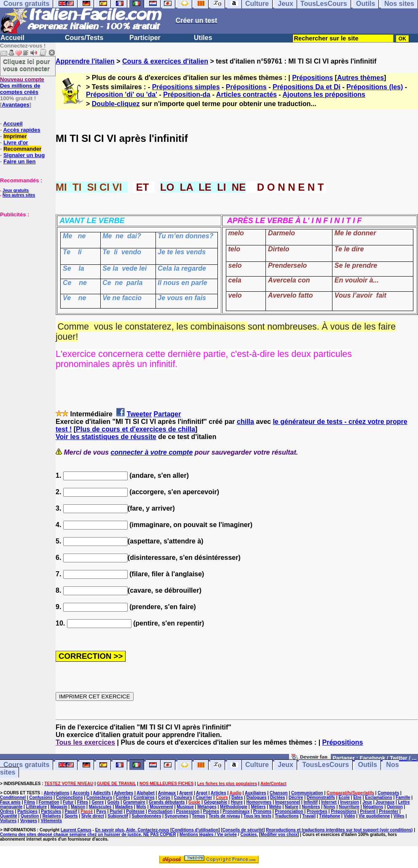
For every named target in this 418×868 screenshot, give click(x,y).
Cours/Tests (84, 38)
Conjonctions (70, 797)
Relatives (52, 816)
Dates (237, 797)
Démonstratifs (321, 797)
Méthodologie (234, 807)
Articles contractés (247, 95)
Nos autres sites (19, 195)
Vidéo (350, 816)
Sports (71, 816)
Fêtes (83, 802)
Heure (237, 802)
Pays (101, 811)
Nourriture (349, 807)
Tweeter (139, 414)
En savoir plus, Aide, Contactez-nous (132, 830)
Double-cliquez (116, 104)
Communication (307, 793)
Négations (373, 807)
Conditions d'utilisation (195, 830)
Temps (198, 816)
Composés (388, 793)
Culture (257, 765)
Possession (188, 811)
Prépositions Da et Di (307, 87)
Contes (123, 797)
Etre (357, 797)
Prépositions (312, 78)
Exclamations (378, 797)
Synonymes (177, 816)
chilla (245, 422)
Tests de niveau (224, 816)
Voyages (29, 821)
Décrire (296, 797)
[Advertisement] (25, 260)
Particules (51, 811)
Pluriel (116, 811)
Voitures (8, 821)
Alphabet (146, 793)
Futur (68, 802)
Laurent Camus (76, 830)
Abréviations (57, 793)
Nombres (311, 807)
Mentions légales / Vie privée (208, 835)
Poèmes (211, 811)
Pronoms (262, 811)
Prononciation (289, 811)
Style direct (93, 816)
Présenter (389, 811)
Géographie (216, 802)
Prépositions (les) (375, 87)
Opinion (395, 807)
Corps (164, 797)
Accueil (12, 38)
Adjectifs (102, 793)
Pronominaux (236, 811)
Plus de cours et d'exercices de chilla (135, 429)
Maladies (124, 807)
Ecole (344, 797)
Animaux (167, 793)
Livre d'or (16, 142)
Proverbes (317, 811)
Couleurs (183, 797)
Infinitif (311, 802)
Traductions (287, 816)
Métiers (258, 807)
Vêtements (51, 821)
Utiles (203, 38)
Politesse (135, 811)
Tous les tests (257, 816)
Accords (81, 793)
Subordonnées (146, 816)
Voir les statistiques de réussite (106, 437)
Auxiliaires (256, 793)
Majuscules (100, 807)
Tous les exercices (85, 742)
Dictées (278, 797)
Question (30, 816)
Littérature (36, 807)
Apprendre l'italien (85, 61)
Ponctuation (161, 811)
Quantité (9, 816)
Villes (399, 816)
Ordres (7, 811)
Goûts (114, 802)
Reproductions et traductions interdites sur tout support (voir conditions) (339, 830)
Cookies (248, 835)
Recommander (22, 149)
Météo (275, 807)
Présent (368, 811)
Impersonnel (288, 802)
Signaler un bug (24, 155)
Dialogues (257, 797)
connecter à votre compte (152, 452)
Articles (218, 793)
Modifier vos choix (279, 835)
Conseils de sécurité (243, 830)
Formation (49, 802)
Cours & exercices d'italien (165, 61)
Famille (403, 797)
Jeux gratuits (16, 190)
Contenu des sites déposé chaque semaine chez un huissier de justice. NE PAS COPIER (88, 835)
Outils (368, 765)
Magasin (59, 807)
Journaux (385, 802)
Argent (186, 793)
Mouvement (161, 807)
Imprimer (15, 136)
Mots (141, 807)
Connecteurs (99, 797)
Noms (330, 807)
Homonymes (259, 802)
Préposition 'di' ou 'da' (122, 95)
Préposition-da (187, 95)
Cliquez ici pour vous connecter (27, 65)
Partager (167, 414)
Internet (329, 802)
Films (29, 802)
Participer (145, 38)
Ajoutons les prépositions (324, 95)
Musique (185, 807)
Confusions (41, 797)
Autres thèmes (360, 78)
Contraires (144, 797)
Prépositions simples (186, 87)
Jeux (285, 765)
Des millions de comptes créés (22, 86)
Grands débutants (167, 802)
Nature (292, 807)
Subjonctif (118, 816)
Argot (202, 793)
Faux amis (10, 802)
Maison (78, 807)
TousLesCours (326, 765)
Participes (27, 811)
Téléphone (330, 816)
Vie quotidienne (374, 816)
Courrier (204, 797)
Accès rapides (21, 130)
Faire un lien (20, 161)
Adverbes (124, 793)
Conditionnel (13, 797)
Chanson (279, 793)
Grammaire (134, 802)
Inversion (349, 802)
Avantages (15, 105)
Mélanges (207, 807)
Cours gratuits (26, 765)
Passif (71, 811)
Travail (309, 816)
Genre (98, 802)
